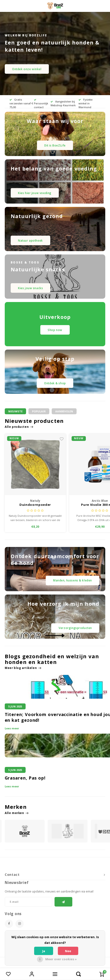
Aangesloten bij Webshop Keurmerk (63, 103)
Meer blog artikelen (23, 668)
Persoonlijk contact (41, 104)
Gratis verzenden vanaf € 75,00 (21, 103)
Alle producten (19, 427)
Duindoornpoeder (35, 505)
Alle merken (17, 813)
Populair (39, 411)
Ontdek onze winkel (27, 69)
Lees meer (12, 728)
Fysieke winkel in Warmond (85, 103)
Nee (68, 951)
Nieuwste (15, 411)
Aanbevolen (64, 411)
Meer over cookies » (61, 959)
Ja (44, 951)
